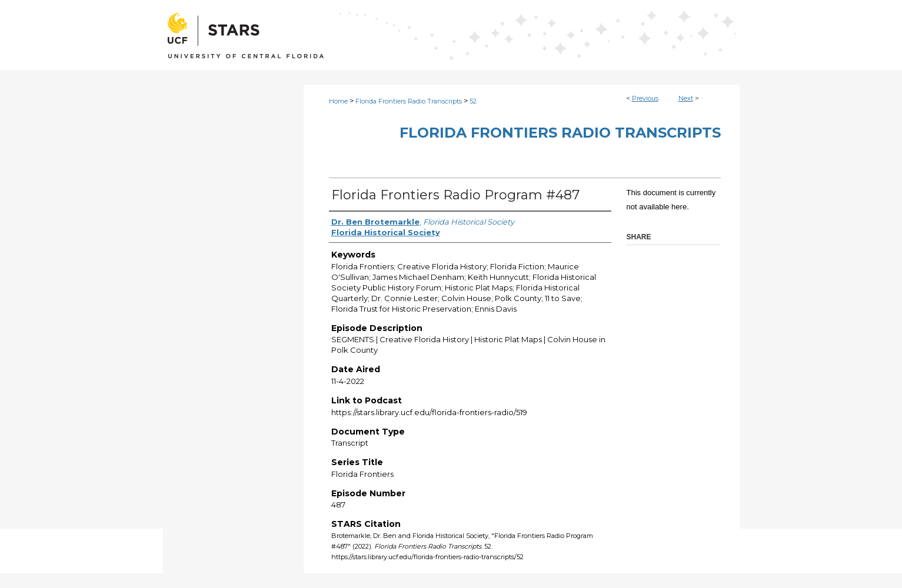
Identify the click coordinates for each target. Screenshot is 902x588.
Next (686, 98)
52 (473, 101)
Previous (645, 98)
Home (338, 101)
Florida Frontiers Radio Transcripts (409, 101)
